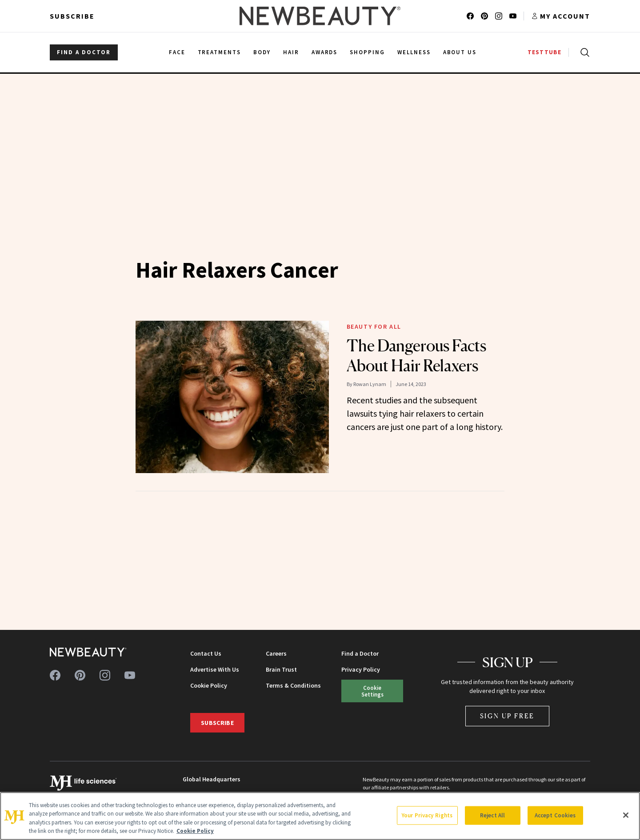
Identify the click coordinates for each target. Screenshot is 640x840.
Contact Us (206, 653)
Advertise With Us (215, 669)
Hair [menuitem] (291, 52)
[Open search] (583, 52)
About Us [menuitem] (460, 52)
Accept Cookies (555, 815)
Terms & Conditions (293, 685)
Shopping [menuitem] (367, 52)
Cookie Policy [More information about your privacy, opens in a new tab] (195, 831)
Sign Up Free (508, 716)
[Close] (626, 815)
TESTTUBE (544, 52)
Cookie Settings (372, 691)
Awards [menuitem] (325, 52)
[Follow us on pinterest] (484, 16)
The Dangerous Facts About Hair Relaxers (416, 356)
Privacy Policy (361, 669)
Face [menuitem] (177, 52)
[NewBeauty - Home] (320, 16)
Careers (276, 653)
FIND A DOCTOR (84, 52)
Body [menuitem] (262, 52)
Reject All (492, 815)
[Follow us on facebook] (470, 16)
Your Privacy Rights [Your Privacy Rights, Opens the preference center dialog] (427, 815)
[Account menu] (561, 16)
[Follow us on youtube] (513, 16)
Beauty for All (374, 326)
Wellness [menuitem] (414, 52)
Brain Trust (281, 669)
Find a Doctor (360, 653)
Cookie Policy (209, 685)
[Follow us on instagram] (499, 16)
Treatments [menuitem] (220, 52)
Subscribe (72, 16)
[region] (320, 816)
